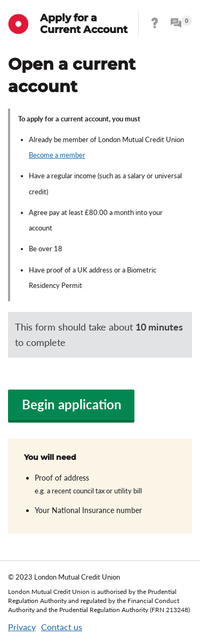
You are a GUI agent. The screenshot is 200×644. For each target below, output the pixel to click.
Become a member (57, 155)
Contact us (62, 627)
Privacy (22, 627)
